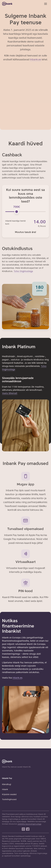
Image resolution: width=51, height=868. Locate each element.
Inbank (5, 789)
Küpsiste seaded (9, 795)
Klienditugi (7, 784)
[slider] (17, 212)
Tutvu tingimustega (23, 271)
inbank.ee (17, 678)
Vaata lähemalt (10, 393)
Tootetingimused (9, 800)
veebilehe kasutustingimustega (29, 824)
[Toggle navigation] (46, 4)
